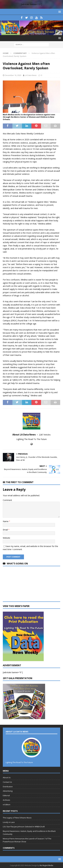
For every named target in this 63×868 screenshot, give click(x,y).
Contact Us (7, 782)
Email (6, 530)
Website (6, 538)
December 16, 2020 (13, 75)
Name (6, 521)
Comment (7, 500)
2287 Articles (45, 435)
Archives (6, 800)
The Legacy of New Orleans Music (17, 818)
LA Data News (31, 75)
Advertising (8, 791)
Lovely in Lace (9, 822)
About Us (7, 777)
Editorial (6, 795)
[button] (59, 12)
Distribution (8, 787)
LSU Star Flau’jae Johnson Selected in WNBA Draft (24, 827)
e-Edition (7, 805)
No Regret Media (46, 865)
